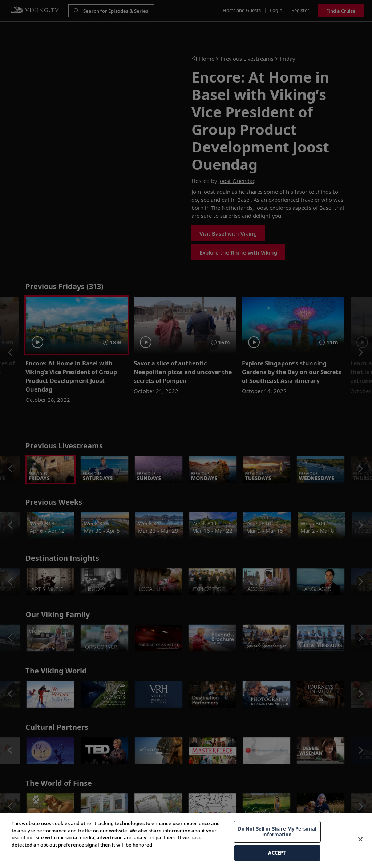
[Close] (360, 840)
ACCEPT (277, 853)
